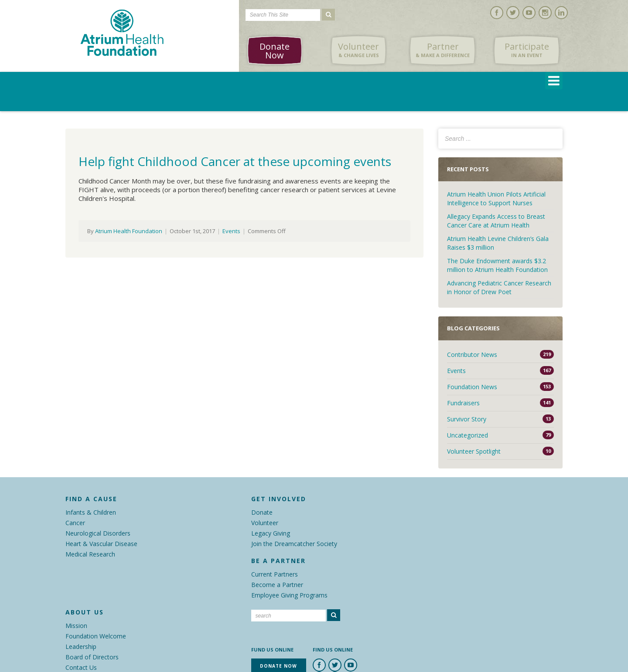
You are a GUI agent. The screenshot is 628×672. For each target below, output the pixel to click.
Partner (443, 50)
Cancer (75, 523)
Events (231, 231)
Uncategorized (468, 435)
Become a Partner (277, 585)
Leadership (81, 647)
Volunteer (358, 50)
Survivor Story (467, 419)
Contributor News (472, 355)
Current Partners (275, 574)
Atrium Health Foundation (129, 231)
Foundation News (472, 387)
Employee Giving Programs (289, 595)
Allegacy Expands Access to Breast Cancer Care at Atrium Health (496, 221)
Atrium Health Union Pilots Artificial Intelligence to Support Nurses (496, 199)
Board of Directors (92, 657)
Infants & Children (91, 512)
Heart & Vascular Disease (101, 544)
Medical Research (90, 554)
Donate (262, 512)
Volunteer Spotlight (474, 451)
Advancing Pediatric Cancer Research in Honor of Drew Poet (499, 287)
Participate (527, 50)
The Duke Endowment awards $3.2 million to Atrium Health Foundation (497, 265)
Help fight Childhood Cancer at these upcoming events (235, 161)
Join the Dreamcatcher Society (294, 544)
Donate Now (275, 51)
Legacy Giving (271, 533)
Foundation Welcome (96, 636)
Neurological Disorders (98, 533)
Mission (76, 626)
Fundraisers (463, 403)
